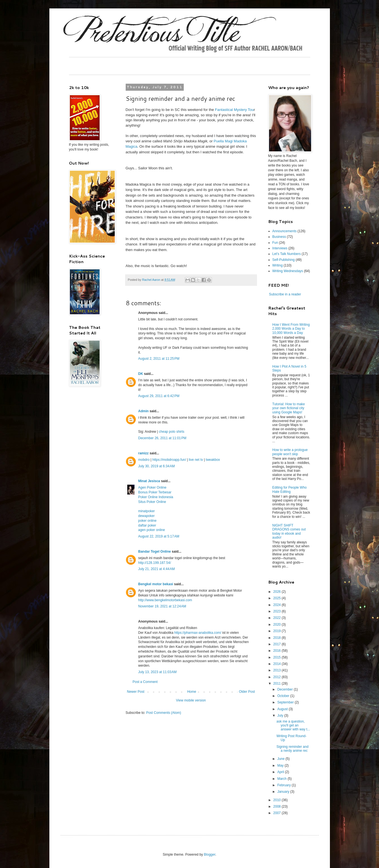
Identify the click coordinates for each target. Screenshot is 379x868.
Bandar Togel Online (155, 552)
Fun (275, 243)
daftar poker (147, 525)
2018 (277, 638)
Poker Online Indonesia (156, 497)
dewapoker (147, 516)
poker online (147, 521)
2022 (277, 618)
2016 (277, 651)
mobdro (144, 460)
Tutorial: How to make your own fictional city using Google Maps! (289, 408)
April (281, 772)
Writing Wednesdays (288, 271)
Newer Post (136, 692)
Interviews (280, 248)
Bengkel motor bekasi (156, 584)
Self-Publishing (284, 260)
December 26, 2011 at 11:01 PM (162, 438)
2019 (277, 631)
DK (141, 374)
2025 (277, 598)
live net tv (196, 460)
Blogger (210, 855)
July (281, 716)
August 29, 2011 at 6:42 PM (159, 396)
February (284, 785)
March (282, 779)
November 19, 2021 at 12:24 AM (162, 606)
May (281, 766)
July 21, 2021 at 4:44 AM (157, 569)
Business (279, 237)
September (286, 702)
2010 (277, 800)
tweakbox (213, 460)
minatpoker (147, 511)
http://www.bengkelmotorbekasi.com (165, 600)
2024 (277, 605)
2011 (277, 684)
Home (192, 692)
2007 (277, 813)
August (283, 709)
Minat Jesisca (149, 481)
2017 (277, 644)
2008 (277, 807)
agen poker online (152, 530)
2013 (277, 670)
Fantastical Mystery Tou (234, 110)
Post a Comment (145, 682)
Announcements (285, 231)
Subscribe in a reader (285, 294)
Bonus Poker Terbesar (155, 492)
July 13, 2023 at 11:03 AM (158, 672)
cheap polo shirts (172, 432)
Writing (278, 265)
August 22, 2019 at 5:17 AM (159, 536)
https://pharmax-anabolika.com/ (198, 633)
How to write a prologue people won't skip (290, 452)
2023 (277, 611)
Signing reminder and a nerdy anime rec (292, 749)
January (284, 792)
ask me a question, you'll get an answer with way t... (293, 725)
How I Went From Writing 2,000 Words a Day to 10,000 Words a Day (291, 329)
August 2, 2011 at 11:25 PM (159, 359)
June (281, 759)
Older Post (247, 692)
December (285, 689)
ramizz (143, 453)
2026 (277, 592)
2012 (277, 677)
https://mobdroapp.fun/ (169, 460)
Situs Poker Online (152, 502)
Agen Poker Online (152, 487)
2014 (277, 664)
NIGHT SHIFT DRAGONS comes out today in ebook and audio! (289, 531)
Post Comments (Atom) (164, 713)
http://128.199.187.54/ (155, 563)
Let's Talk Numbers (287, 254)
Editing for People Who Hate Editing (290, 489)
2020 (277, 625)
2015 (277, 657)
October (284, 696)
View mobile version (191, 700)
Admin (143, 411)
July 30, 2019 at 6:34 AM (157, 466)
